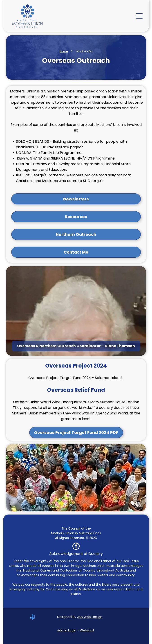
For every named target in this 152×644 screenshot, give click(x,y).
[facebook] (76, 547)
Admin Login (67, 630)
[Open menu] (139, 16)
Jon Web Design (90, 617)
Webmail (87, 630)
